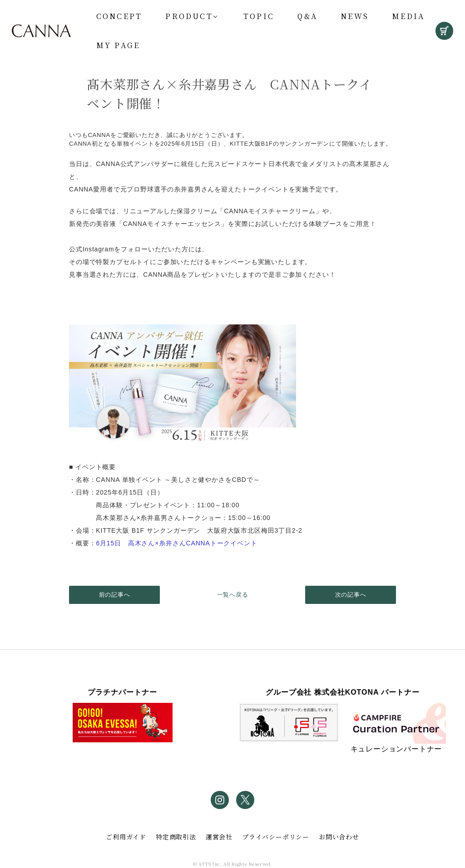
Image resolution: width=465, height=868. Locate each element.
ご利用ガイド (126, 837)
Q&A (307, 16)
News (355, 16)
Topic (259, 16)
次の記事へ (351, 595)
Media (408, 16)
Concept (119, 16)
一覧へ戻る (233, 595)
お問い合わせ (339, 837)
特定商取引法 (176, 837)
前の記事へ (115, 595)
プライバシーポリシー (276, 837)
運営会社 (219, 837)
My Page (118, 45)
